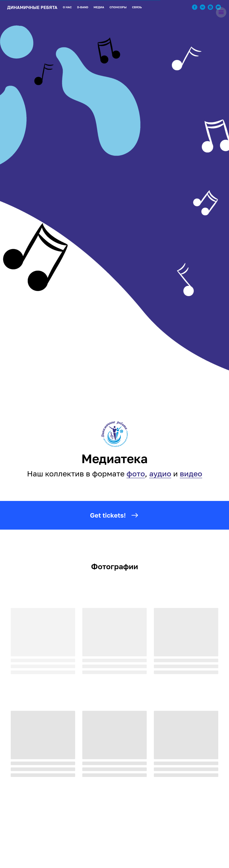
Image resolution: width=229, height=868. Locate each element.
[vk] (203, 7)
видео (191, 474)
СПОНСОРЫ (118, 7)
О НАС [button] (67, 7)
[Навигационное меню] (221, 12)
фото (136, 474)
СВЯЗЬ (137, 7)
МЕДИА (99, 7)
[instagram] (210, 7)
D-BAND (83, 7)
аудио (160, 474)
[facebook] (195, 7)
